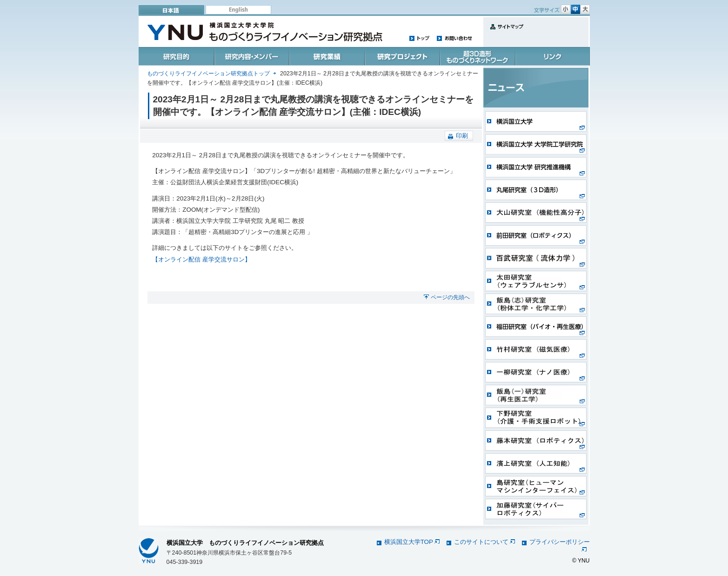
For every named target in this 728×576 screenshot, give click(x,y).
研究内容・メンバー (251, 56)
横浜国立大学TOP (412, 542)
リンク (552, 56)
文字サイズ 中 (575, 9)
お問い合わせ (454, 38)
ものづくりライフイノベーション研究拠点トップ (208, 74)
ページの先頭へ (450, 297)
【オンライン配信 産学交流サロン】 (201, 259)
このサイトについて (484, 542)
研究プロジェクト (401, 56)
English (238, 10)
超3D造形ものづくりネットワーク (476, 56)
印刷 (462, 136)
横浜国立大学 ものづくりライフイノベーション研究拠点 (245, 543)
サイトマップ (505, 32)
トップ (420, 38)
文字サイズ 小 (566, 9)
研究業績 (326, 56)
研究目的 (177, 56)
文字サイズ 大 (585, 9)
